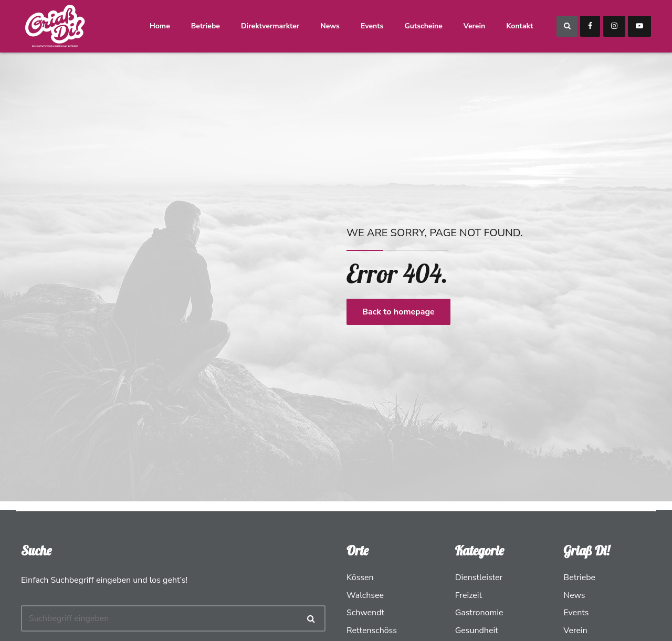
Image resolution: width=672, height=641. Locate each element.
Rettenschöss (372, 631)
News (331, 26)
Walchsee (365, 595)
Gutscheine (424, 26)
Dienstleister (479, 577)
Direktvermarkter (271, 26)
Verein (475, 26)
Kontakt (520, 26)
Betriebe (206, 26)
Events (372, 26)
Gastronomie (479, 613)
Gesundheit (477, 631)
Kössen (360, 577)
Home (160, 26)
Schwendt (365, 613)
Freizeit (469, 595)
